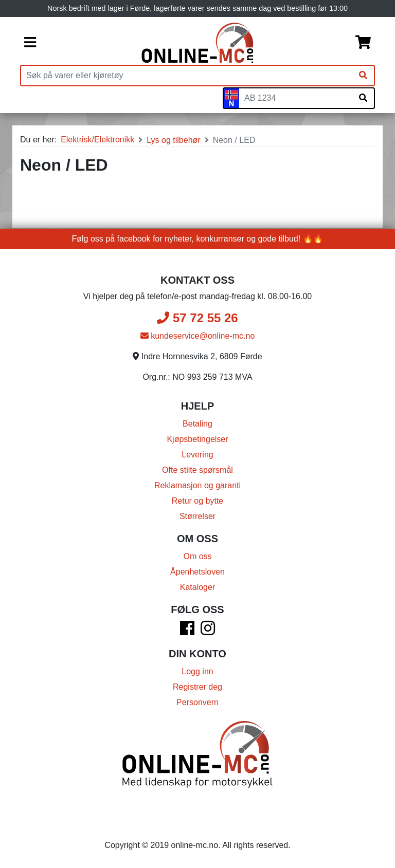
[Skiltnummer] (296, 98)
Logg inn (197, 671)
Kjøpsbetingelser (197, 439)
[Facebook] (187, 631)
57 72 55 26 (197, 318)
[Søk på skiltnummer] (363, 98)
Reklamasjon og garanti (197, 485)
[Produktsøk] (187, 76)
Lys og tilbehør (173, 140)
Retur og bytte (198, 501)
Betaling (197, 424)
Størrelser (197, 516)
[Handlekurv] (363, 43)
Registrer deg (197, 687)
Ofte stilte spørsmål (197, 470)
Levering (197, 455)
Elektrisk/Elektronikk (97, 140)
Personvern (197, 702)
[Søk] (363, 76)
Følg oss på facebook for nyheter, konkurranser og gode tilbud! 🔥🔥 (198, 239)
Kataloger (198, 587)
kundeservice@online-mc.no (198, 336)
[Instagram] (208, 631)
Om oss (197, 556)
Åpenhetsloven (197, 572)
